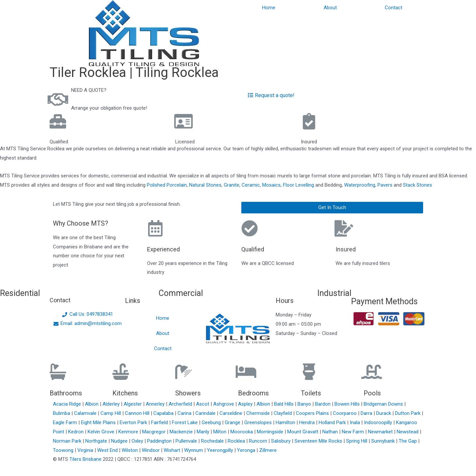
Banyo (305, 404)
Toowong (64, 450)
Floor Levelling (298, 185)
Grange (233, 422)
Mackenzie (182, 432)
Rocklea (237, 441)
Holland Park (333, 422)
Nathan (331, 432)
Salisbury (281, 441)
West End (108, 450)
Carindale (206, 413)
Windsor (151, 450)
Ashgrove (224, 404)
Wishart (173, 450)
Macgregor (155, 432)
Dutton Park (408, 413)
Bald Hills (284, 404)
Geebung (212, 422)
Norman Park (68, 441)
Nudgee (120, 441)
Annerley (156, 404)
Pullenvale (187, 441)
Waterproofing (360, 185)
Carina (185, 413)
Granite (232, 185)
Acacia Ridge (68, 404)
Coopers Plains (313, 413)
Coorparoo (345, 413)
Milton (220, 432)
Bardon (323, 404)
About (330, 8)
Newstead (408, 432)
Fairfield (160, 422)
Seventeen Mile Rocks (319, 441)
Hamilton (286, 422)
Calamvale (86, 413)
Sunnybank (384, 441)
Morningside (271, 432)
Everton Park (134, 422)
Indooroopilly (379, 422)
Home (269, 8)
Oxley (138, 441)
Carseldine (232, 413)
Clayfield (283, 413)
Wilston (130, 450)
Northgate (97, 441)
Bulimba (62, 413)
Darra (367, 413)
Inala (356, 422)
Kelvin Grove (102, 432)
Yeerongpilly (221, 450)
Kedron (76, 432)
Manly (204, 432)
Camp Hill (111, 413)
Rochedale (213, 441)
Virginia (86, 450)
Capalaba (164, 413)
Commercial (181, 293)
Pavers (385, 185)
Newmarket (381, 432)
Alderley (112, 404)
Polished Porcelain (167, 185)
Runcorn (259, 441)
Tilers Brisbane (85, 459)
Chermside (259, 413)
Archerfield (181, 404)
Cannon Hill (138, 413)
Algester (133, 404)
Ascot (203, 404)
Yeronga (247, 450)
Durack (384, 413)
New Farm (354, 432)
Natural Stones (205, 185)
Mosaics (271, 185)
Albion (92, 404)
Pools (372, 393)
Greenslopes (259, 422)
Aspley (246, 404)
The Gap (408, 441)
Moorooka (242, 432)
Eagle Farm (66, 422)
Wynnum (194, 450)
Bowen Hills (348, 404)
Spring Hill (357, 441)
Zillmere (268, 450)
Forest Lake (185, 422)
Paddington (160, 441)
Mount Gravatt (303, 432)
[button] (332, 208)
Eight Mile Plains (99, 422)
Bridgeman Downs (384, 404)
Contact (394, 8)
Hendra (308, 422)
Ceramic (251, 185)
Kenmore (129, 432)
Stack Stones (417, 185)
